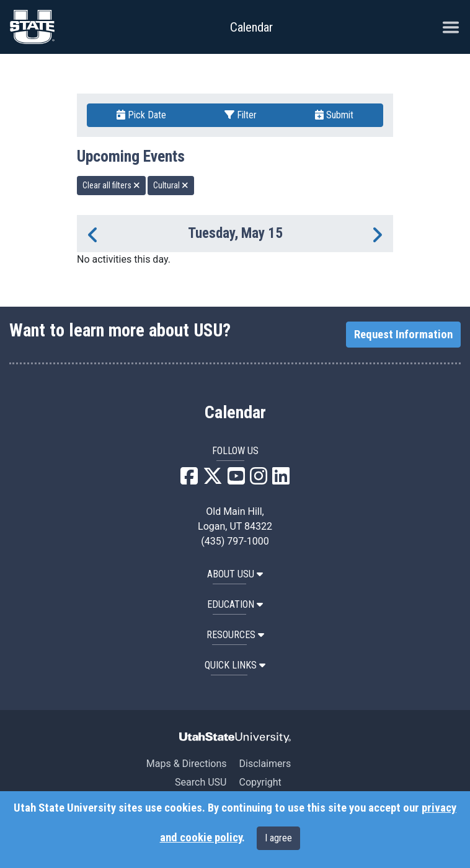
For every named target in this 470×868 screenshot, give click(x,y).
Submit (334, 115)
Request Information (403, 335)
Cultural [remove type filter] (171, 185)
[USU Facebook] (189, 480)
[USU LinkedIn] (281, 480)
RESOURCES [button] (235, 635)
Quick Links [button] (235, 665)
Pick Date (141, 115)
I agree (278, 838)
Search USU (201, 782)
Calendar (235, 413)
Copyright (260, 782)
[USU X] (213, 480)
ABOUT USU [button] (235, 574)
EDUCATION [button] (235, 604)
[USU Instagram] (259, 480)
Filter (241, 115)
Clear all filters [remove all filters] (111, 185)
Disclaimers (265, 764)
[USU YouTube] (236, 480)
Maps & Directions (187, 764)
